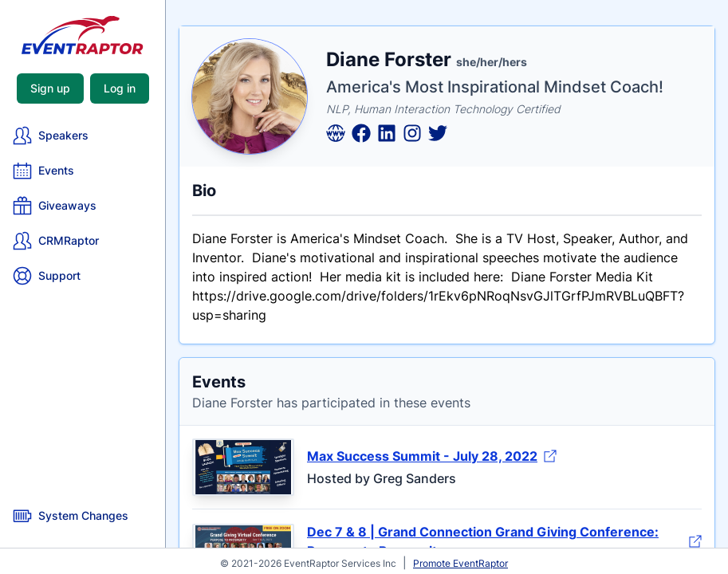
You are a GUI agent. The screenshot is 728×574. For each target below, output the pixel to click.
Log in (120, 88)
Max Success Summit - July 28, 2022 (432, 456)
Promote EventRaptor (460, 563)
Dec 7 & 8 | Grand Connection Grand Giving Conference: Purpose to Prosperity (504, 541)
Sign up (50, 88)
